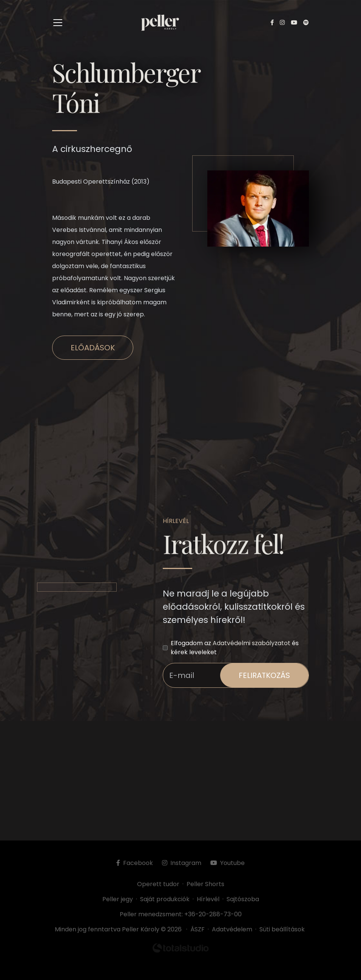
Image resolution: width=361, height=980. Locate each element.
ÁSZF (199, 929)
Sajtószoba (243, 899)
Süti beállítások (282, 929)
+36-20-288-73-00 (213, 914)
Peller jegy (118, 899)
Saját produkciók (165, 899)
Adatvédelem (232, 929)
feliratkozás (264, 675)
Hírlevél (208, 899)
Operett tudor (158, 884)
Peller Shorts (205, 884)
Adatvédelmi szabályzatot (251, 643)
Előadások (93, 348)
